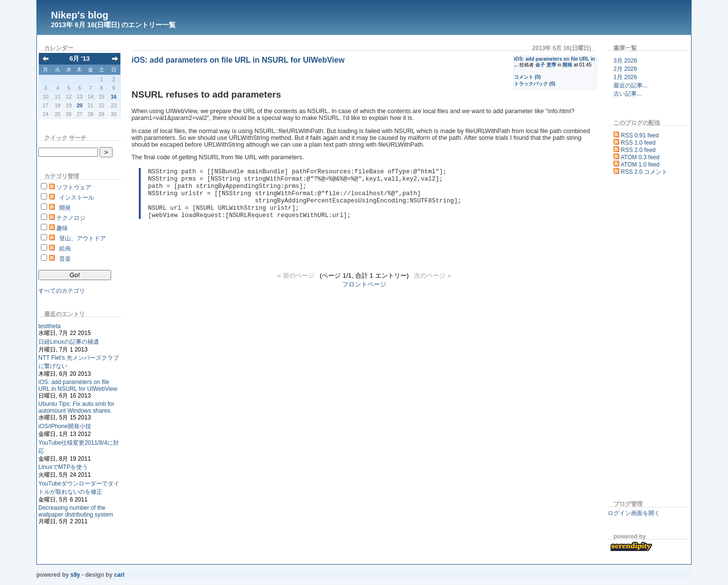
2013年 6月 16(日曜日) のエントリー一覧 (114, 25)
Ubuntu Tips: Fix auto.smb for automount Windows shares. (76, 407)
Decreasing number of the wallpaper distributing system (76, 511)
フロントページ (364, 294)
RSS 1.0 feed (638, 143)
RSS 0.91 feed (640, 135)
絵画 (65, 249)
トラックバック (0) (535, 84)
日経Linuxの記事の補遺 (69, 342)
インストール (77, 198)
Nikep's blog (80, 15)
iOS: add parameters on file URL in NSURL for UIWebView (78, 385)
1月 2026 (625, 77)
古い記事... (628, 94)
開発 (65, 208)
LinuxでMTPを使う (63, 467)
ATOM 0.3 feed (640, 157)
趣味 (62, 228)
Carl (119, 575)
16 (114, 97)
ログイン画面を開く (634, 513)
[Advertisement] (637, 339)
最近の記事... (630, 85)
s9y (75, 575)
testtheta (50, 326)
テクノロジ (71, 218)
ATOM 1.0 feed (640, 165)
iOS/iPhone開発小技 (65, 426)
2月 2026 (625, 69)
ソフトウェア (74, 187)
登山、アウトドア (83, 238)
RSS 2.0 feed (638, 150)
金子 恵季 (546, 65)
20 (80, 105)
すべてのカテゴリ (62, 291)
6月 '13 (80, 58)
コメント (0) (527, 77)
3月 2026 (625, 61)
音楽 (65, 259)
